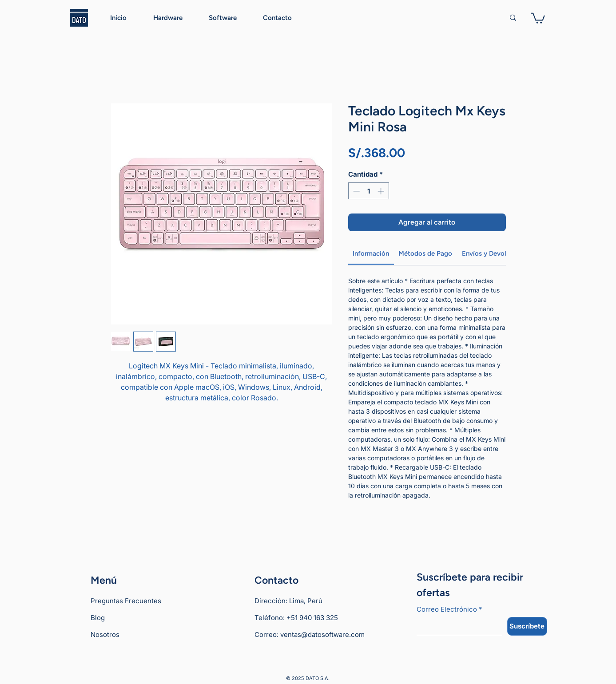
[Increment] (382, 191)
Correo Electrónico (449, 609)
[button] (538, 18)
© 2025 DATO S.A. (308, 678)
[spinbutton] (368, 191)
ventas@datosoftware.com (322, 635)
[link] (371, 253)
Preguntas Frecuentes (126, 601)
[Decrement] (356, 191)
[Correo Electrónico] (457, 626)
